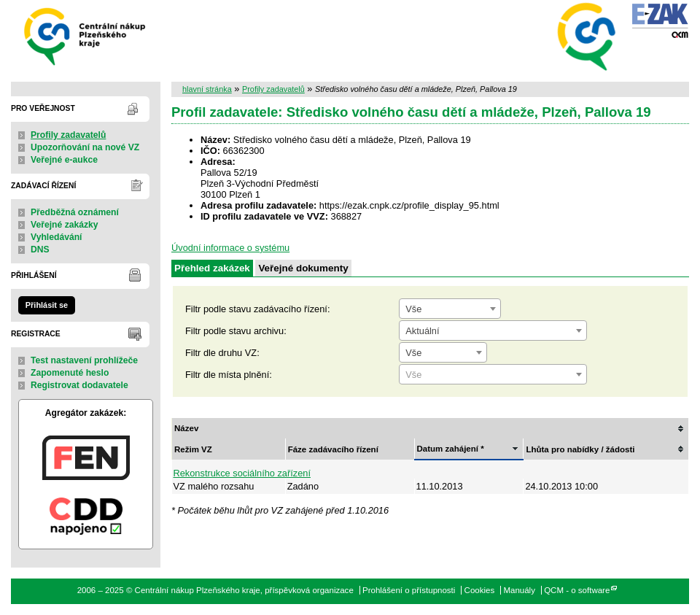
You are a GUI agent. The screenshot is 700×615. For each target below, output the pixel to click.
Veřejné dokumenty (303, 268)
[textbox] (493, 375)
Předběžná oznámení (75, 212)
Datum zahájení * (451, 449)
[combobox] (450, 309)
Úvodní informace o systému (230, 248)
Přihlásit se (47, 305)
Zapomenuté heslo (70, 373)
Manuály (519, 590)
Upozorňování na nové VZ (85, 147)
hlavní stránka (207, 89)
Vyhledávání (57, 237)
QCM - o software (577, 590)
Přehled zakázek (212, 268)
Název (186, 428)
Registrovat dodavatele (79, 385)
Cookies (480, 590)
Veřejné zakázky (65, 225)
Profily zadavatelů (68, 135)
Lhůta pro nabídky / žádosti (580, 449)
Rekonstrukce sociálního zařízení (242, 473)
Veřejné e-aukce (64, 160)
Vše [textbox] (413, 309)
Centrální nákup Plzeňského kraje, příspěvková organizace (86, 35)
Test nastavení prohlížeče (84, 360)
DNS (40, 250)
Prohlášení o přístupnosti (409, 590)
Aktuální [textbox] (422, 331)
